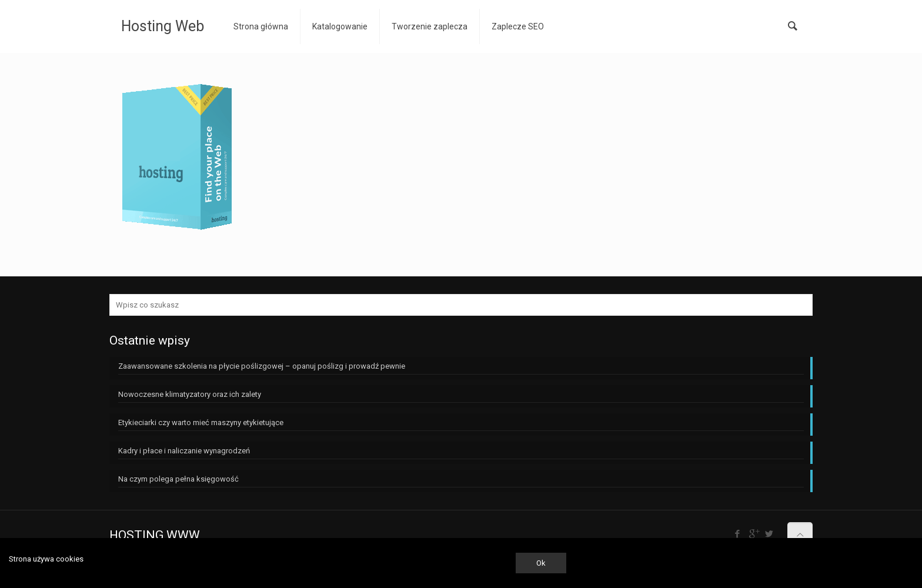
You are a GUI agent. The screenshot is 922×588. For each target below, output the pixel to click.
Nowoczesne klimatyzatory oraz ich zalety (190, 394)
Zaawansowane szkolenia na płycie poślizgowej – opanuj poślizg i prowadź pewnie (262, 366)
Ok (541, 563)
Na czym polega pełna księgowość (178, 479)
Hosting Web (163, 26)
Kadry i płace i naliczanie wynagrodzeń (184, 451)
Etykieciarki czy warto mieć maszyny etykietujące (201, 422)
